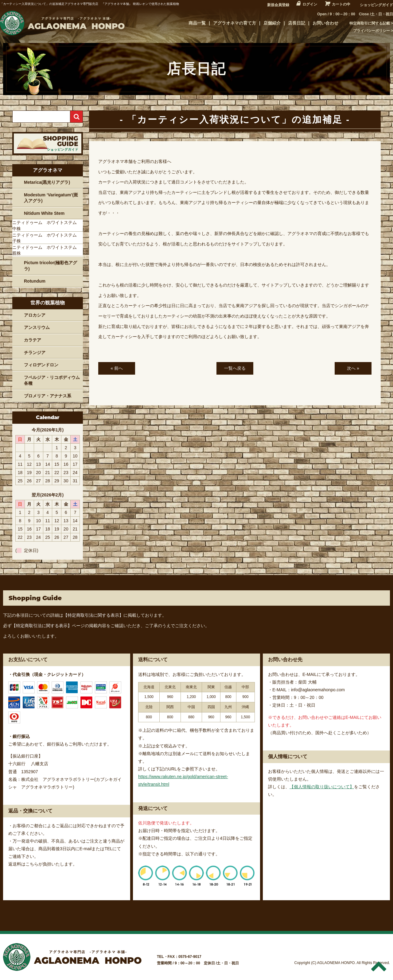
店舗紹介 (272, 23)
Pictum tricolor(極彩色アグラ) (51, 266)
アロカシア (35, 315)
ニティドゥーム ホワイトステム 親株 (47, 250)
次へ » (353, 368)
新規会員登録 (278, 5)
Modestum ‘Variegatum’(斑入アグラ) (51, 198)
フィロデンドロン (41, 365)
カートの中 (341, 4)
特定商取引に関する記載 (370, 23)
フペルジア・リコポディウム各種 (52, 380)
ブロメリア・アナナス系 (48, 396)
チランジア (35, 353)
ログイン (310, 4)
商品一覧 (197, 23)
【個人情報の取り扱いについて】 (322, 787)
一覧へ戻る (235, 368)
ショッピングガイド (376, 5)
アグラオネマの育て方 (235, 23)
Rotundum (35, 281)
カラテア (33, 340)
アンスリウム (37, 327)
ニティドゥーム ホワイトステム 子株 (47, 238)
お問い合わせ (325, 23)
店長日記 (297, 23)
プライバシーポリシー (372, 31)
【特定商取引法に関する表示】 (93, 615)
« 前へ (117, 368)
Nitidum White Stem (44, 213)
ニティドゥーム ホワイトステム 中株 (47, 226)
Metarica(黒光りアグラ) (47, 182)
